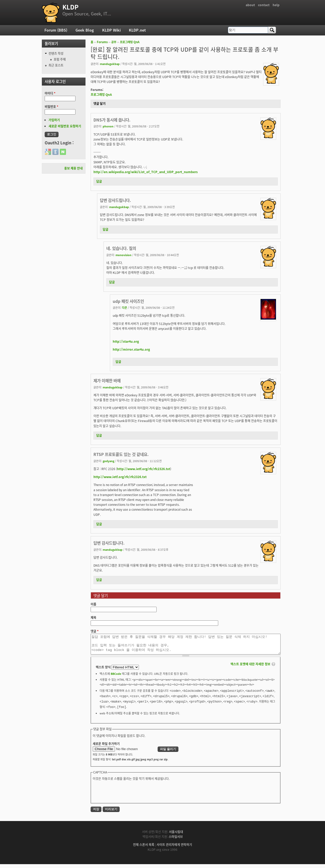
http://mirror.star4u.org (131, 349)
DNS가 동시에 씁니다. (112, 120)
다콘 (125, 307)
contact (264, 5)
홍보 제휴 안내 (73, 168)
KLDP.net (137, 30)
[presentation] (132, 795)
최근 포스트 (56, 65)
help (276, 5)
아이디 (50, 93)
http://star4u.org (126, 341)
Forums (102, 42)
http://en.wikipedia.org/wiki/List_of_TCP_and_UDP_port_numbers (146, 172)
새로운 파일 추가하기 (106, 748)
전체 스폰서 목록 (144, 848)
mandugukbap (110, 64)
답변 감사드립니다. (115, 200)
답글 (99, 181)
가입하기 (54, 120)
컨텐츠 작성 (56, 53)
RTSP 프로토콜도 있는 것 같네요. (121, 454)
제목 (93, 618)
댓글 (95, 631)
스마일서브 (176, 841)
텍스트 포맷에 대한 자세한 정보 (250, 668)
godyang (108, 461)
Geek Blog (85, 30)
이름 (93, 604)
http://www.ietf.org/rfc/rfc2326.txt (144, 469)
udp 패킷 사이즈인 (128, 301)
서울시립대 (176, 836)
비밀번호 (51, 107)
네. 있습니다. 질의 (121, 248)
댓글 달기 (99, 104)
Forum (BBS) (56, 30)
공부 (114, 42)
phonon (108, 126)
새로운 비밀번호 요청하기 (65, 126)
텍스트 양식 (104, 671)
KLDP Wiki (111, 30)
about (250, 5)
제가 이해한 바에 (107, 381)
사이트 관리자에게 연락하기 (174, 848)
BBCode (116, 677)
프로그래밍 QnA (130, 42)
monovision (123, 255)
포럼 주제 (60, 59)
